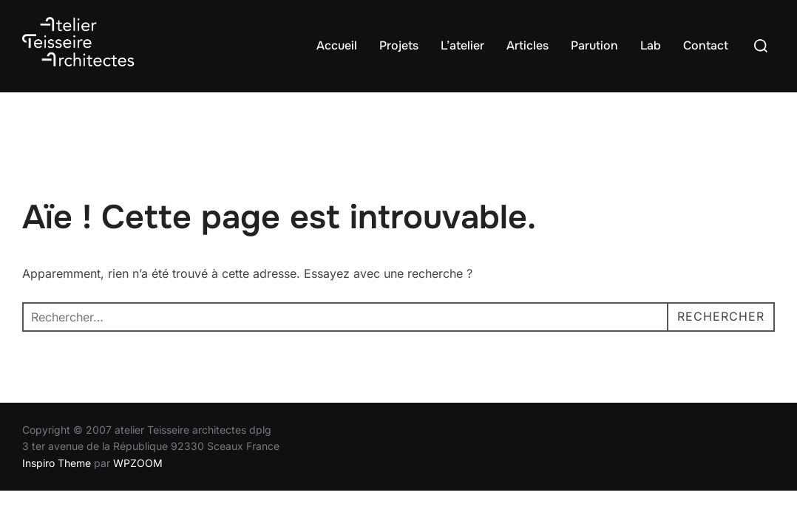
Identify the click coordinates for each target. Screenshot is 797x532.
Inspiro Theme (57, 463)
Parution (594, 45)
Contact (706, 45)
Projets (399, 45)
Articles (528, 45)
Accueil (337, 45)
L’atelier (462, 45)
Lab (651, 45)
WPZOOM (138, 463)
